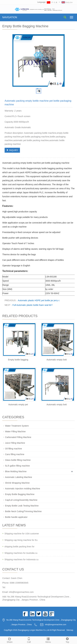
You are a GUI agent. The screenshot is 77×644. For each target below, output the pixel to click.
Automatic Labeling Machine (19, 477)
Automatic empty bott (57, 360)
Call (29, 640)
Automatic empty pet (18, 405)
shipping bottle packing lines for (19, 547)
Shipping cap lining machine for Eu (21, 540)
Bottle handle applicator (16, 517)
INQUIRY (12, 150)
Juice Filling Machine (15, 443)
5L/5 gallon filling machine (17, 466)
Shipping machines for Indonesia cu (21, 559)
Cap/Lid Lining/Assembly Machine (21, 500)
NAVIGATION (10, 17)
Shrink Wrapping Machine (17, 483)
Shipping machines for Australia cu (21, 553)
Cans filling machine (15, 454)
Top (67, 640)
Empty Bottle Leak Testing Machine (22, 506)
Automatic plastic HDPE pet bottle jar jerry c (39, 300)
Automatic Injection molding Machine (23, 489)
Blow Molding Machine (16, 471)
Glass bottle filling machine (18, 460)
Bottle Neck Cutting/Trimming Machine (23, 511)
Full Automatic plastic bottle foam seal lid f (32, 305)
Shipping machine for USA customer (22, 534)
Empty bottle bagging (18, 360)
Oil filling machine (13, 449)
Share (10, 640)
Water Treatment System (17, 426)
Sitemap (70, 630)
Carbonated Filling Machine (18, 437)
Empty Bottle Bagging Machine (20, 494)
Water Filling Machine (15, 431)
